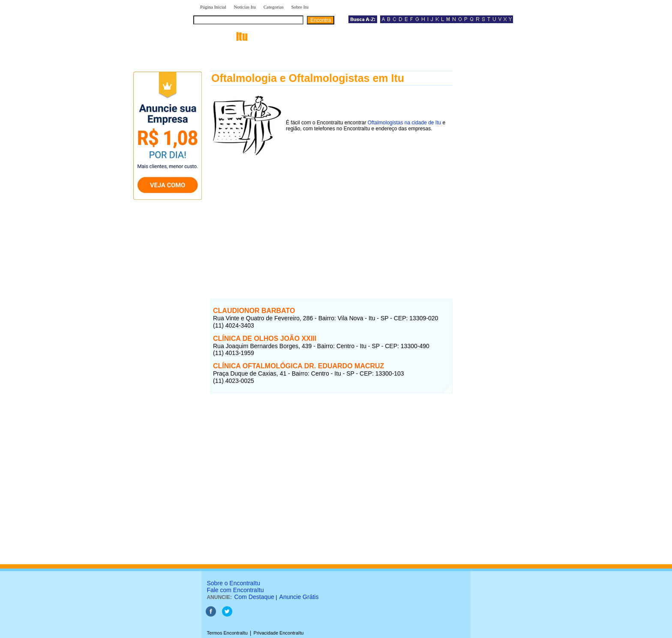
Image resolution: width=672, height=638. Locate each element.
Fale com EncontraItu (235, 590)
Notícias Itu (245, 7)
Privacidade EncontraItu (279, 633)
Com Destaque (254, 597)
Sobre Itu (300, 7)
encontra (222, 36)
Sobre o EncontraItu (233, 583)
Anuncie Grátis (299, 597)
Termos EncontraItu (227, 633)
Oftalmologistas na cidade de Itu (404, 123)
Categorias (274, 7)
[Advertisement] (331, 218)
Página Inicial (213, 7)
